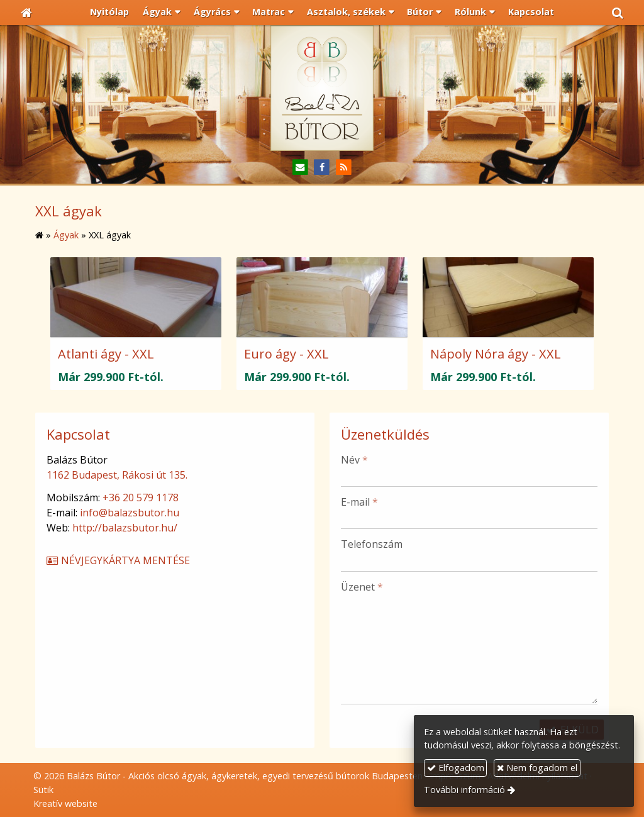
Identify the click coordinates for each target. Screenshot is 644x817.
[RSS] (344, 168)
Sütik (43, 790)
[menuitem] (110, 13)
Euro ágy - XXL (286, 354)
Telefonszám (372, 544)
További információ (464, 790)
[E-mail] (300, 168)
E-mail (359, 502)
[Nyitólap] (26, 13)
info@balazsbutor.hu (130, 513)
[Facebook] (322, 168)
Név (354, 460)
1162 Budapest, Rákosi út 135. (117, 475)
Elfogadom (456, 768)
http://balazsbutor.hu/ (125, 528)
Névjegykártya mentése (118, 560)
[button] (618, 13)
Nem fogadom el (537, 768)
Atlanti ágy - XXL (106, 354)
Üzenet (362, 587)
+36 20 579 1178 (141, 497)
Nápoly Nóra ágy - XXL (496, 354)
